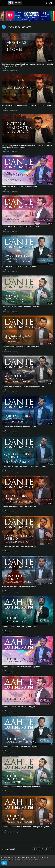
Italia (4, 69)
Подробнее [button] (38, 860)
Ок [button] (4, 863)
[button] (51, 3)
